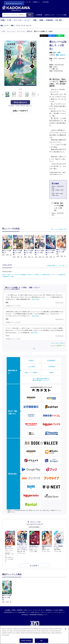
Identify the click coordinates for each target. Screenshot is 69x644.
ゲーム (18, 26)
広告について (27, 610)
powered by (58, 346)
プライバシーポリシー (47, 612)
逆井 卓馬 (57, 53)
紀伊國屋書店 (51, 361)
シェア (53, 36)
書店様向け (49, 610)
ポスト (45, 36)
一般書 (35, 20)
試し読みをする (20, 102)
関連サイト (37, 2)
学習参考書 (50, 20)
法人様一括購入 (58, 610)
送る (61, 36)
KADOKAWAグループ (10, 612)
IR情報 (13, 610)
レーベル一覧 (27, 2)
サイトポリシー (59, 612)
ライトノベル (18, 20)
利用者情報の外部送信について (39, 615)
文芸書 (3, 20)
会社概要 (7, 610)
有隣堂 (51, 373)
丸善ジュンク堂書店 (31, 373)
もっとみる (33, 565)
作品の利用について (24, 612)
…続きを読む (35, 299)
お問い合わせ (35, 612)
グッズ (23, 26)
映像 (13, 26)
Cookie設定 (25, 615)
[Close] (66, 629)
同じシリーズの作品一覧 (58, 229)
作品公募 (46, 2)
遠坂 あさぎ (60, 55)
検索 (30, 15)
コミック (28, 20)
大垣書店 (31, 361)
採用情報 (19, 610)
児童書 (42, 20)
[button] (38, 94)
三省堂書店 (51, 367)
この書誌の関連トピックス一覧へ (56, 266)
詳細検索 (39, 15)
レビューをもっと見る (57, 343)
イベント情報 (61, 15)
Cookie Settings (26, 641)
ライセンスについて (39, 610)
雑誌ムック (5, 26)
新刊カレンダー (49, 15)
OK (41, 641)
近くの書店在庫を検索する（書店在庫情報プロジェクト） (41, 379)
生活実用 (59, 20)
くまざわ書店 (31, 367)
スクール (29, 26)
